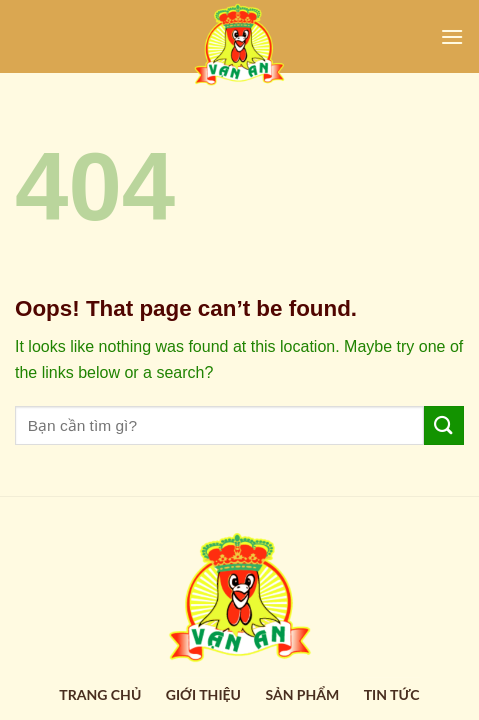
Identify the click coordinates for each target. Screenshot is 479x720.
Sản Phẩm (302, 694)
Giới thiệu (203, 694)
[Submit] (444, 425)
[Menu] (452, 36)
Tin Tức (392, 694)
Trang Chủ (100, 694)
